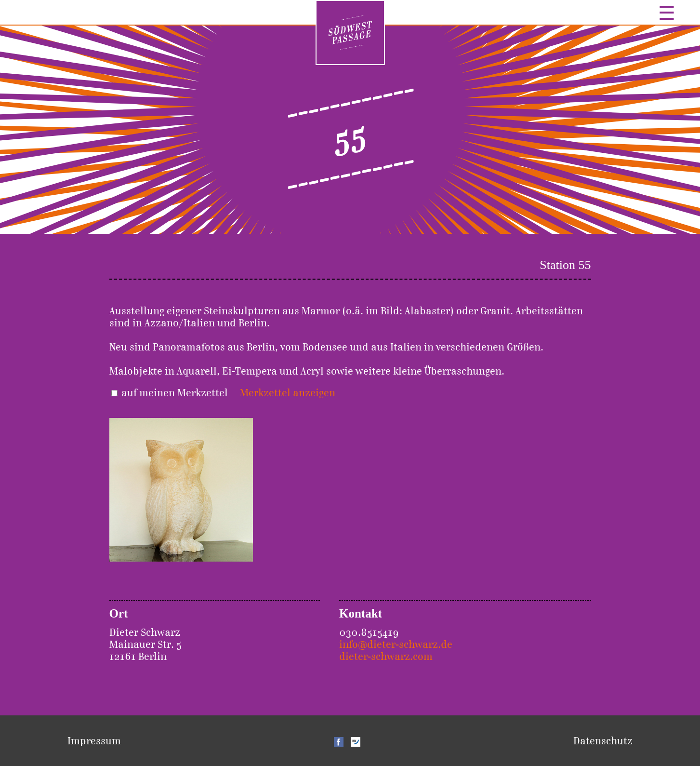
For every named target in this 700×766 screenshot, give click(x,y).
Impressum (94, 741)
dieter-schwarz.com (386, 656)
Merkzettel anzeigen (288, 393)
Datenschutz (603, 741)
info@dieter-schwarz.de (396, 644)
